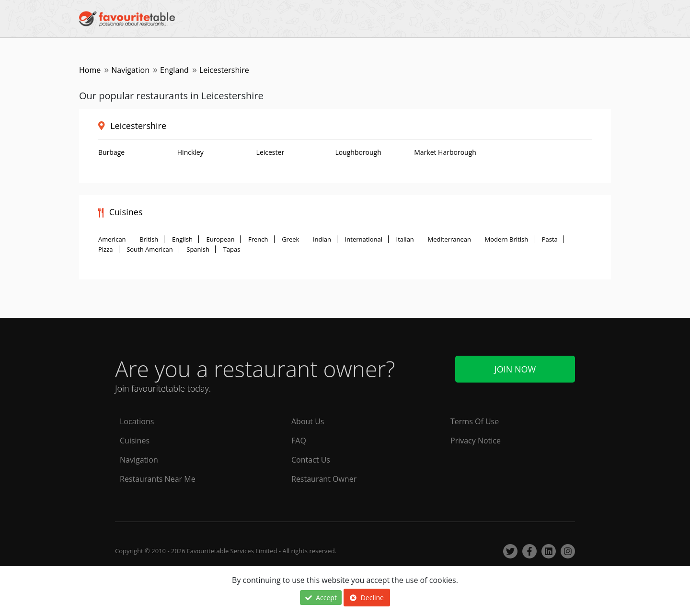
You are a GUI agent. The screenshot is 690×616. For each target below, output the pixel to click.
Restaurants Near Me (158, 479)
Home (90, 70)
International (364, 239)
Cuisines (135, 441)
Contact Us (311, 460)
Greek (290, 239)
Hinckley (190, 152)
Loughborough (358, 152)
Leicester (270, 152)
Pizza (106, 249)
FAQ (299, 441)
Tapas (232, 249)
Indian (322, 239)
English (182, 239)
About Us (308, 421)
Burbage (111, 152)
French (258, 239)
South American (149, 249)
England (174, 70)
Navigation (130, 70)
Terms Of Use (475, 421)
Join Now (515, 369)
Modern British (507, 239)
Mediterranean (449, 239)
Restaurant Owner (324, 479)
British (149, 239)
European (221, 239)
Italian (405, 239)
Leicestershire (138, 126)
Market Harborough (445, 152)
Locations (137, 421)
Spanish (198, 249)
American (112, 239)
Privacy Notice (476, 441)
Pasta (550, 239)
